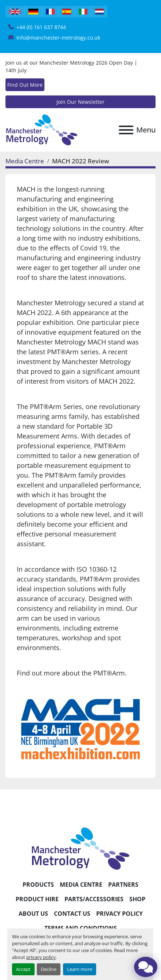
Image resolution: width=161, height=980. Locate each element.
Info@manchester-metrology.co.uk (58, 38)
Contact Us (72, 914)
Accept (23, 969)
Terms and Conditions (81, 928)
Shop (137, 899)
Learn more (80, 969)
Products (38, 885)
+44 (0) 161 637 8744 (41, 27)
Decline (49, 969)
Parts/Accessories (94, 899)
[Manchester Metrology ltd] (80, 848)
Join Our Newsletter (80, 102)
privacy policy (41, 957)
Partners (123, 885)
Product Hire (37, 899)
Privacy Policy (119, 914)
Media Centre (25, 161)
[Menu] (126, 130)
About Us (33, 914)
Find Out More (25, 85)
